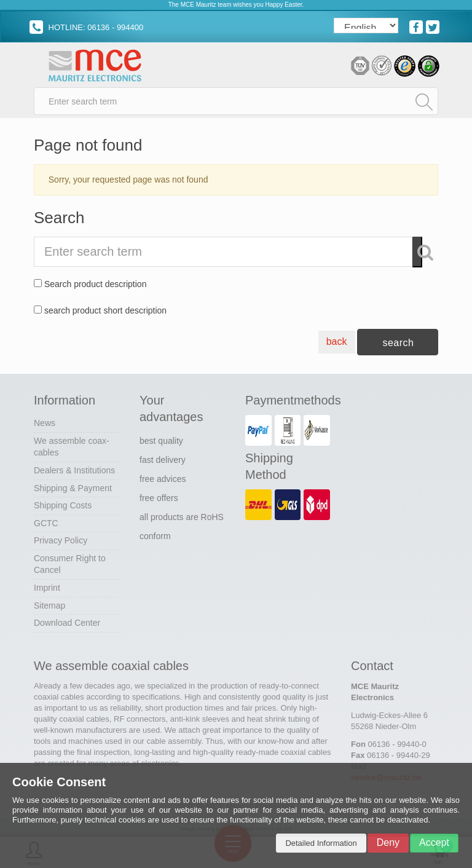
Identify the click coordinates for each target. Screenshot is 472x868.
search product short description (105, 310)
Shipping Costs (63, 505)
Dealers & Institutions (74, 470)
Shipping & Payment (73, 488)
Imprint (47, 588)
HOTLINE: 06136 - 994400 (86, 27)
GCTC (46, 523)
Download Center (67, 623)
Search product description (96, 284)
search (398, 343)
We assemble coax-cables (72, 447)
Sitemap (49, 606)
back (337, 341)
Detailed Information (321, 843)
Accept (434, 842)
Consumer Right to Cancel (70, 564)
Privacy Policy (61, 540)
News (45, 423)
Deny (388, 842)
